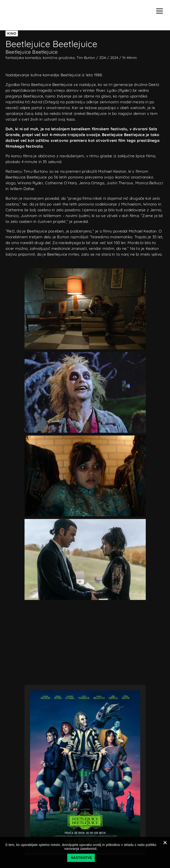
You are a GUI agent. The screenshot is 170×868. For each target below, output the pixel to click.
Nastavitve (82, 858)
